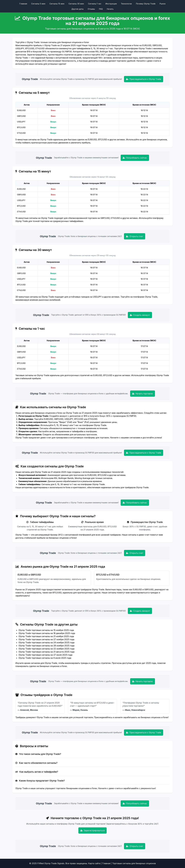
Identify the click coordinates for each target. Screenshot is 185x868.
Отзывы (91, 9)
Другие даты (77, 9)
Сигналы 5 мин (38, 4)
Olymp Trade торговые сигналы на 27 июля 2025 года (45, 655)
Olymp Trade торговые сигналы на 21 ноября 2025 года (46, 636)
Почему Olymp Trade (146, 4)
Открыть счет (135, 236)
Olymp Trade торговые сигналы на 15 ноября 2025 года (46, 630)
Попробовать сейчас (135, 158)
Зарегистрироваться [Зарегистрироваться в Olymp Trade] (93, 830)
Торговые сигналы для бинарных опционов (134, 863)
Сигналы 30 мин (76, 4)
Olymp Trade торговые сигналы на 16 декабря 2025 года (47, 633)
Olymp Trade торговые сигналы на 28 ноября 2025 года (46, 646)
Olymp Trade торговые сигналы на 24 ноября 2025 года (46, 642)
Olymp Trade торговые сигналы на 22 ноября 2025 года (46, 649)
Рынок (163, 4)
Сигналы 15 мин (57, 4)
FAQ (101, 9)
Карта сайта (94, 863)
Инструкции (111, 4)
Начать (110, 9)
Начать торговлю (143, 394)
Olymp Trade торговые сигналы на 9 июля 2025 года (45, 658)
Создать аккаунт (140, 315)
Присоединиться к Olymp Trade (144, 79)
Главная (23, 4)
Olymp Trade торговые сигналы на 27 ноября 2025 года (46, 639)
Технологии (126, 4)
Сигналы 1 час (95, 4)
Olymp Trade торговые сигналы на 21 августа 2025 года (46, 652)
